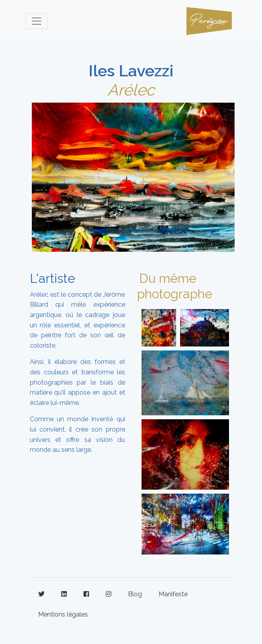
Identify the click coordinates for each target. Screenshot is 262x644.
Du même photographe (175, 286)
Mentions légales (63, 614)
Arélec (131, 90)
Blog (135, 594)
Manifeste (173, 594)
